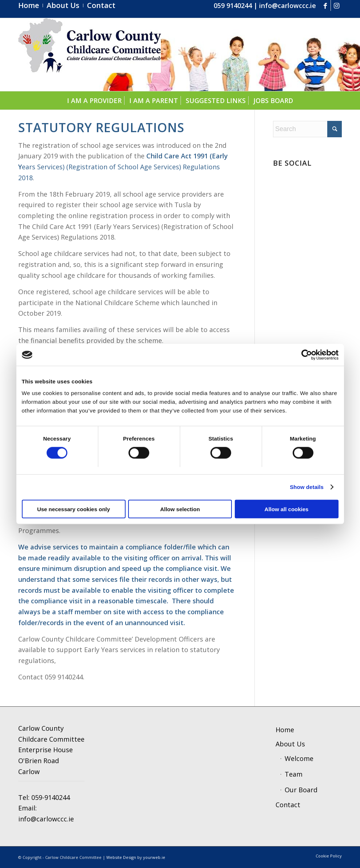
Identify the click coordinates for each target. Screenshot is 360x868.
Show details (307, 487)
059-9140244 (51, 797)
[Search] (307, 129)
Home (285, 730)
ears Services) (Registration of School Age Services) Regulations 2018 (123, 167)
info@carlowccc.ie (288, 5)
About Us (290, 744)
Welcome (299, 758)
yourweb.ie (154, 857)
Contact (288, 805)
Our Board (301, 790)
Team (294, 774)
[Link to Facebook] (325, 5)
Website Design (121, 857)
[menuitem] (31, 5)
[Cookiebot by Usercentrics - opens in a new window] (307, 355)
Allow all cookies (287, 509)
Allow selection (180, 509)
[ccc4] (90, 55)
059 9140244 (233, 5)
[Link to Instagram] (336, 5)
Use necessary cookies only (74, 509)
